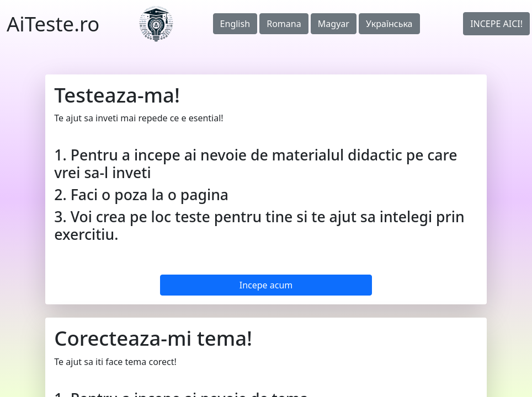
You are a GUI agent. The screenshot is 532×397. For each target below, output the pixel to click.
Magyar (334, 24)
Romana (284, 24)
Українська (389, 24)
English (235, 24)
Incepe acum (266, 285)
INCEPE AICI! (496, 24)
